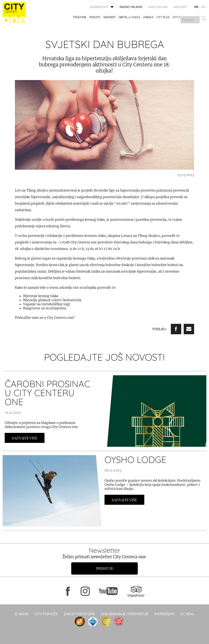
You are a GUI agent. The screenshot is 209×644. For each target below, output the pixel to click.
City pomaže (46, 614)
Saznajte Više (25, 438)
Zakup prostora (79, 614)
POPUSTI (95, 18)
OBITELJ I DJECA (129, 18)
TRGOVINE (80, 18)
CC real (187, 614)
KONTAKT (180, 7)
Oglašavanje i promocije (125, 614)
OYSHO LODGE (135, 460)
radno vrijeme (131, 7)
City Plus (163, 18)
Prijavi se (104, 568)
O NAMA (22, 614)
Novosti (110, 18)
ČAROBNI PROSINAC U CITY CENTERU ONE (47, 393)
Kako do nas (158, 7)
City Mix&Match (184, 18)
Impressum (164, 614)
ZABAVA (148, 18)
